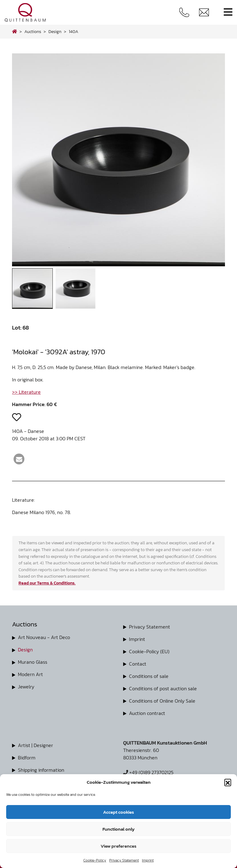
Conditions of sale (149, 676)
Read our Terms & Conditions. (47, 583)
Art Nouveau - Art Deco (44, 637)
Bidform (27, 758)
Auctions (33, 31)
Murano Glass (33, 662)
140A (74, 31)
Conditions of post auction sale (163, 688)
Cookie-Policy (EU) (149, 651)
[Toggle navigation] (228, 12)
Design (25, 650)
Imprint (148, 860)
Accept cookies (118, 812)
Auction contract (147, 713)
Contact (138, 664)
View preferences (118, 846)
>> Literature (26, 392)
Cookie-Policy (95, 860)
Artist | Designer (35, 745)
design (55, 31)
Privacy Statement (124, 860)
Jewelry (26, 687)
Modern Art (30, 674)
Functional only (118, 829)
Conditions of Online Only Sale (162, 701)
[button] (228, 782)
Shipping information (41, 770)
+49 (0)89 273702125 (148, 772)
